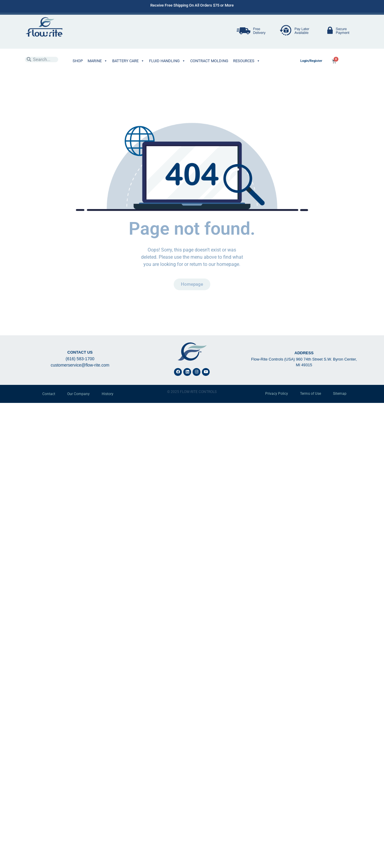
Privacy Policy (277, 394)
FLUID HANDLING (167, 61)
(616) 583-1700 (80, 359)
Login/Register (311, 61)
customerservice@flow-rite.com (80, 365)
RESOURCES (247, 61)
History (108, 394)
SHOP (78, 61)
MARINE (97, 61)
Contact (49, 394)
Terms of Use (310, 394)
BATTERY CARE (128, 61)
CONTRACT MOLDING (209, 61)
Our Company (78, 394)
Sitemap (340, 394)
